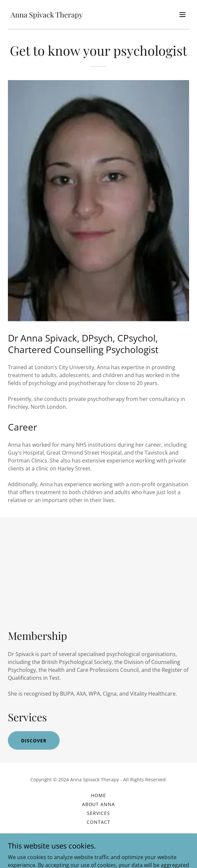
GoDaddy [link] (112, 851)
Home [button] (98, 795)
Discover (34, 741)
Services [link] (98, 813)
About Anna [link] (99, 804)
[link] (47, 15)
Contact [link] (98, 822)
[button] (183, 15)
